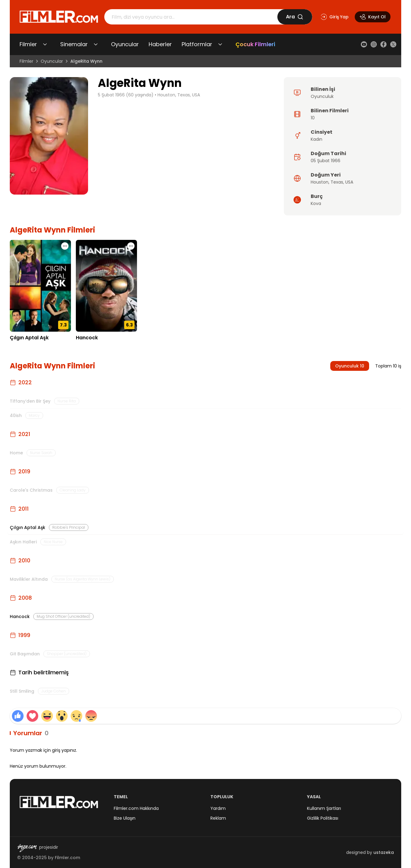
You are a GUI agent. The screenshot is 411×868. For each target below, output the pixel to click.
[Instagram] (374, 44)
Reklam (218, 818)
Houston (320, 182)
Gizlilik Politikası (323, 818)
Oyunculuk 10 (350, 366)
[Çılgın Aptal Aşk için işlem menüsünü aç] (65, 246)
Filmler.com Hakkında (136, 808)
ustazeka (384, 852)
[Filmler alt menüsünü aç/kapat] (45, 44)
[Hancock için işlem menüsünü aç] (131, 246)
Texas (337, 182)
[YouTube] (364, 44)
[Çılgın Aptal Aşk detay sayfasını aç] (40, 286)
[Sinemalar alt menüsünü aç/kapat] (96, 44)
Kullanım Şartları (324, 808)
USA (349, 182)
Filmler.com (67, 858)
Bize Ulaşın (125, 818)
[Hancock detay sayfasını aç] (106, 286)
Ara (295, 17)
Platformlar (197, 44)
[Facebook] (383, 44)
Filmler (28, 44)
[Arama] (191, 17)
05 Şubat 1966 (326, 161)
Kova (316, 203)
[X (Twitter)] (393, 44)
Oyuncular (125, 44)
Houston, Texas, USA (179, 95)
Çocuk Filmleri (255, 44)
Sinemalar (74, 44)
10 (313, 118)
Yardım (218, 808)
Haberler (160, 44)
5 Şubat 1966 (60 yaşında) (126, 95)
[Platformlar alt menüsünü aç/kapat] (220, 44)
